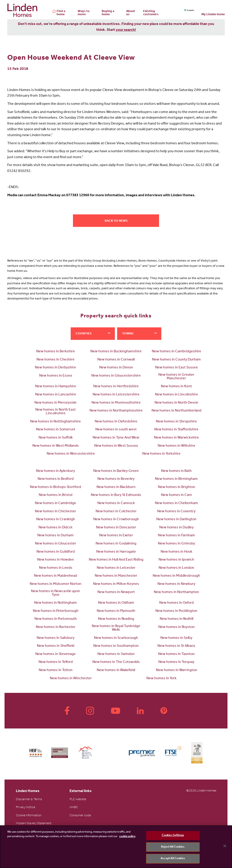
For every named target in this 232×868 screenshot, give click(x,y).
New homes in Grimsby (176, 544)
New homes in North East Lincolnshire (56, 412)
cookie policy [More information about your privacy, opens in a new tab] (127, 837)
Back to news (116, 221)
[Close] (225, 846)
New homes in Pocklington (176, 611)
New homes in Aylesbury (56, 471)
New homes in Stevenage (56, 654)
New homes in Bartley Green (116, 471)
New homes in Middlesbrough (176, 576)
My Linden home (213, 15)
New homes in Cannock (116, 503)
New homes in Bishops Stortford (56, 487)
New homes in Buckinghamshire (116, 352)
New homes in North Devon (176, 403)
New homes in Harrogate (116, 552)
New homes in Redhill (176, 619)
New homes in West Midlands (56, 446)
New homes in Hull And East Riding (116, 560)
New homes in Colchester (116, 512)
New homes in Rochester (56, 627)
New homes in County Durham (176, 360)
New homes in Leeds (56, 568)
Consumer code (80, 816)
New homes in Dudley (176, 528)
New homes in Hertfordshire (116, 387)
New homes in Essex (56, 376)
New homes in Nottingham (56, 603)
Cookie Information (29, 816)
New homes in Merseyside (56, 403)
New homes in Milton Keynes (116, 584)
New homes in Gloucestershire (116, 376)
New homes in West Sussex (116, 446)
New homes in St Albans (176, 646)
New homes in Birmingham (176, 479)
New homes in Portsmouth (56, 619)
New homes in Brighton (176, 487)
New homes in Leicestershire (116, 395)
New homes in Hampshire (56, 387)
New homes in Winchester (71, 679)
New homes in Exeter (116, 536)
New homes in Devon (116, 368)
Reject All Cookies (173, 847)
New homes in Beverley (116, 479)
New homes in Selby (176, 638)
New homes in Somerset (56, 430)
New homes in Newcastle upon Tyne (56, 593)
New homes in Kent (176, 387)
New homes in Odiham (116, 603)
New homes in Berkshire (56, 352)
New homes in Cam (176, 495)
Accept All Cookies (173, 859)
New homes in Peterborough (56, 611)
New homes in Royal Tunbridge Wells (116, 628)
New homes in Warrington (176, 670)
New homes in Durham (56, 536)
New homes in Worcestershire (71, 454)
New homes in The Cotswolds (116, 662)
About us (131, 13)
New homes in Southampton (116, 646)
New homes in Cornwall (116, 360)
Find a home (61, 13)
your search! (126, 30)
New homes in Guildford (56, 552)
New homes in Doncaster (116, 528)
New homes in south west (116, 430)
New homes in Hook (176, 552)
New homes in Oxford (176, 603)
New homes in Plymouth (116, 611)
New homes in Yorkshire (161, 454)
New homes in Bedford (56, 479)
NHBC (74, 808)
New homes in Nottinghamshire (56, 422)
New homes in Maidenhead (56, 576)
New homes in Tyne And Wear (116, 438)
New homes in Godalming (116, 544)
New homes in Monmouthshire (116, 403)
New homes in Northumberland (176, 411)
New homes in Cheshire (56, 360)
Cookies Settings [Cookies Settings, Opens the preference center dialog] (173, 835)
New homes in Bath (176, 471)
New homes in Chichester (56, 512)
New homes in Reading (116, 619)
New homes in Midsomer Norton (56, 584)
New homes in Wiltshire (176, 446)
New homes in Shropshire (176, 422)
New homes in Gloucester (56, 544)
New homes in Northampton (176, 592)
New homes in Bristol (56, 495)
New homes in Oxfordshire (116, 422)
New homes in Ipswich (176, 560)
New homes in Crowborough (116, 520)
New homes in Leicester (116, 568)
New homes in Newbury (176, 584)
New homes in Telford (56, 662)
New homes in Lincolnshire (176, 395)
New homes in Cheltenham (176, 503)
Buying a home (108, 13)
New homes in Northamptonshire (116, 411)
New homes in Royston (176, 627)
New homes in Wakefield (116, 670)
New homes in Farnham (176, 536)
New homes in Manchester (116, 576)
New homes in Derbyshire (56, 368)
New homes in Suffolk (56, 438)
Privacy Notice (25, 808)
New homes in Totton (56, 670)
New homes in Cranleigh (56, 520)
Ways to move (84, 13)
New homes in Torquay (176, 662)
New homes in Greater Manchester (176, 377)
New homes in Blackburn (116, 487)
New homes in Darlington (176, 520)
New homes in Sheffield (56, 646)
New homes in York (161, 679)
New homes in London (176, 568)
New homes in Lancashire (56, 395)
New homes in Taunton (176, 654)
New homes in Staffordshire (176, 430)
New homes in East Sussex (176, 368)
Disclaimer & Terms (29, 800)
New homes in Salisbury (56, 638)
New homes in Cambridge (56, 503)
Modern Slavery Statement (34, 824)
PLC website (78, 800)
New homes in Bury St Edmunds (116, 495)
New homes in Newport (116, 592)
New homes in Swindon (116, 654)
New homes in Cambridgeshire (176, 352)
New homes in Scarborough (116, 638)
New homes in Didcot (56, 528)
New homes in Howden (56, 560)
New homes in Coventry (176, 512)
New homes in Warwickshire (176, 438)
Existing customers (151, 13)
